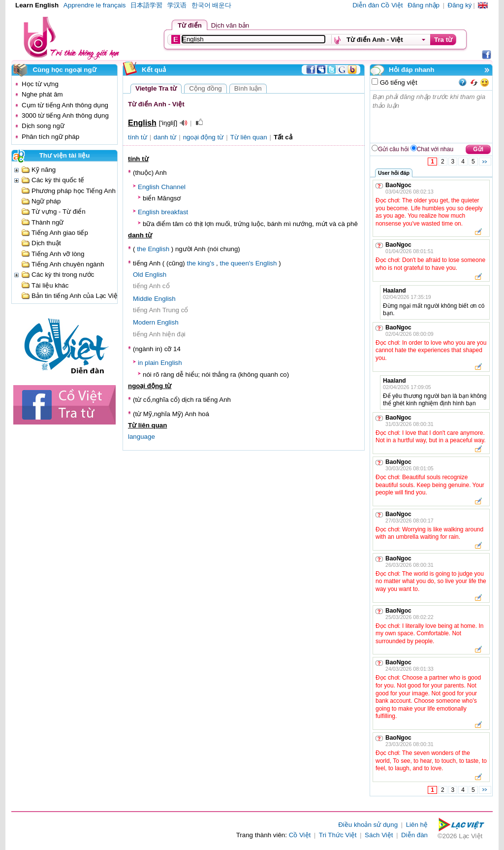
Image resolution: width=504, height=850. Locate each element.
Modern (144, 322)
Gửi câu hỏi (393, 149)
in (140, 363)
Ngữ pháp (46, 201)
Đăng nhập (424, 5)
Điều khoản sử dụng (368, 825)
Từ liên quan (249, 137)
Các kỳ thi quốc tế (58, 180)
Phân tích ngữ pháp (50, 137)
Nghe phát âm (42, 94)
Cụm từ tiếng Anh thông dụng (65, 105)
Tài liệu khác (50, 285)
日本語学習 (146, 5)
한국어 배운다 (212, 5)
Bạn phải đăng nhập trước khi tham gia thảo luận (432, 117)
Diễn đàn (414, 835)
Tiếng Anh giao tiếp (60, 233)
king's (206, 263)
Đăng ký (460, 5)
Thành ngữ (47, 222)
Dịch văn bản (230, 25)
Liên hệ (417, 825)
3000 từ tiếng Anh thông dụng (65, 115)
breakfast (174, 212)
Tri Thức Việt (338, 835)
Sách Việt (379, 835)
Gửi (478, 149)
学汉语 (177, 5)
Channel (173, 187)
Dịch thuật (46, 243)
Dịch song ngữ (43, 126)
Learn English (37, 5)
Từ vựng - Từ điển (59, 212)
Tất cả (283, 137)
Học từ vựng (40, 84)
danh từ (165, 137)
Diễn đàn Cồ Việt (378, 5)
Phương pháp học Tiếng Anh (74, 191)
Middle (142, 299)
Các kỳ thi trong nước (63, 275)
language (142, 437)
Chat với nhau (435, 149)
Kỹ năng (44, 170)
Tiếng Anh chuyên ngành (68, 264)
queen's (242, 263)
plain (152, 363)
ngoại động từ (204, 137)
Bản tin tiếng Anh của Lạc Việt (76, 296)
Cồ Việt (300, 835)
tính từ (138, 137)
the (142, 249)
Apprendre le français (95, 5)
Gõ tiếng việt (398, 82)
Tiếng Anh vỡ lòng (58, 254)
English (149, 187)
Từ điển (190, 25)
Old (138, 275)
